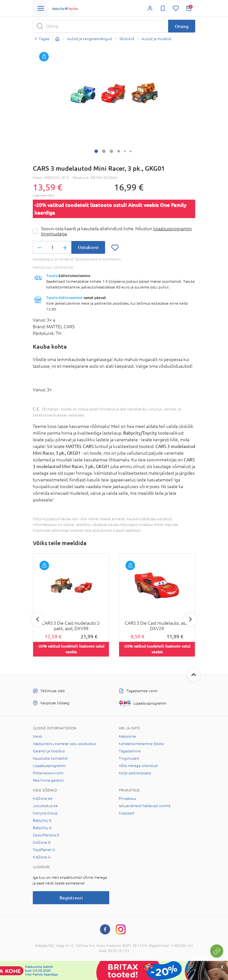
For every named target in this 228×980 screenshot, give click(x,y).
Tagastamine (130, 751)
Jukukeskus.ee (45, 806)
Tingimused (129, 758)
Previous (38, 619)
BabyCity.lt (42, 820)
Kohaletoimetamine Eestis (141, 744)
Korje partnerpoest (135, 773)
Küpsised (126, 813)
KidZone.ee (43, 799)
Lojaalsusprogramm (49, 766)
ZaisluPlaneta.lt (46, 835)
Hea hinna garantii (48, 780)
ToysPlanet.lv (44, 850)
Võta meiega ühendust (138, 766)
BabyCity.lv (42, 828)
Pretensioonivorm (48, 773)
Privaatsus (127, 799)
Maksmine (127, 736)
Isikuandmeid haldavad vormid (145, 806)
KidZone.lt (42, 842)
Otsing (182, 26)
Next (190, 619)
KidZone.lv (42, 857)
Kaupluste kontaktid (50, 758)
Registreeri (71, 898)
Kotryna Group (45, 813)
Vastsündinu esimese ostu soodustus (64, 744)
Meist (38, 736)
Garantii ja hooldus (49, 751)
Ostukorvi (88, 247)
